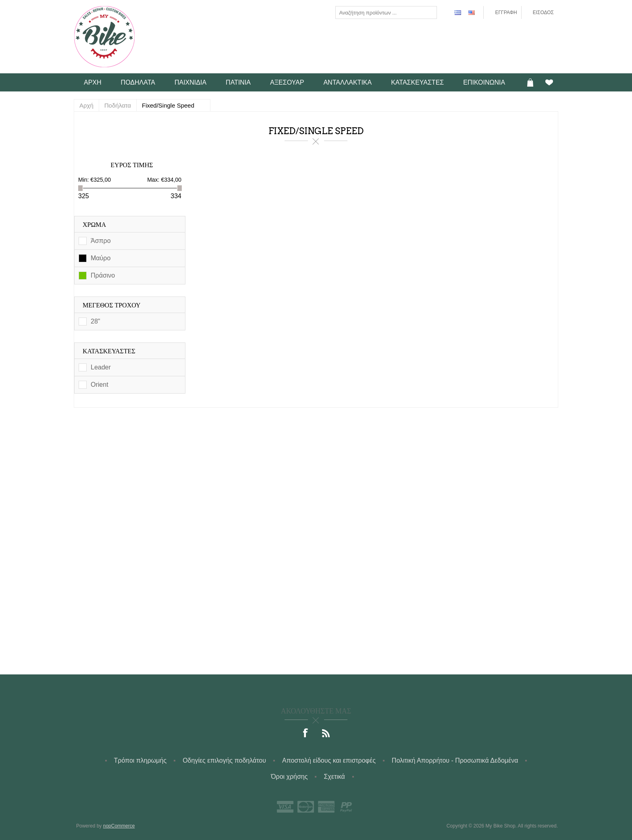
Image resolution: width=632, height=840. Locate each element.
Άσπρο (101, 241)
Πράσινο (103, 275)
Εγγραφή (506, 12)
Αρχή (86, 105)
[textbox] (380, 12)
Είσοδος (543, 12)
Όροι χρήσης (289, 777)
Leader (101, 367)
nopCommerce (119, 826)
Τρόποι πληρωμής (140, 760)
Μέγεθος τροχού (112, 305)
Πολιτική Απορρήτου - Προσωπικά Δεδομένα (455, 760)
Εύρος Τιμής (132, 165)
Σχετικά (334, 777)
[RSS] (326, 734)
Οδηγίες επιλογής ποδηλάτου (224, 760)
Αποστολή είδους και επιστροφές (329, 760)
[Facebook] (306, 734)
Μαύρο (101, 258)
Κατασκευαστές (109, 351)
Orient (100, 385)
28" (95, 321)
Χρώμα (94, 225)
